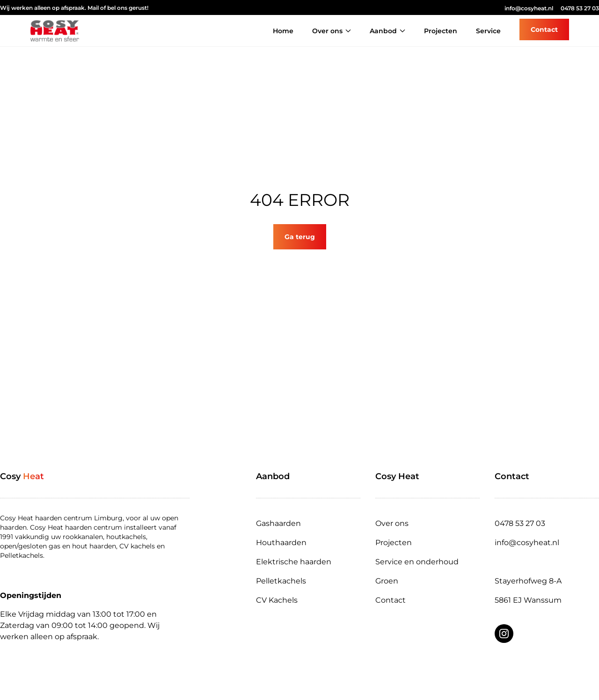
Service (488, 31)
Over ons (332, 31)
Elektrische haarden (294, 562)
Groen (387, 581)
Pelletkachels (281, 581)
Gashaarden (278, 523)
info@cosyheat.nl (529, 8)
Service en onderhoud (417, 562)
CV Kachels (277, 600)
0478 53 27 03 (580, 8)
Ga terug (300, 237)
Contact (391, 600)
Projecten (441, 31)
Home (283, 31)
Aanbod (387, 31)
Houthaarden (281, 543)
